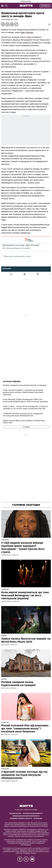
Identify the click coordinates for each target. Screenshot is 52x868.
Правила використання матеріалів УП (26, 816)
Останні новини (12, 381)
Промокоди (38, 818)
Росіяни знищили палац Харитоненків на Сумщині (25, 385)
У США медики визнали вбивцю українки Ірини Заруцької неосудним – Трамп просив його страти (23, 547)
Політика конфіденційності (33, 813)
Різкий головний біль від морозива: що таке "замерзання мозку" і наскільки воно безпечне (25, 728)
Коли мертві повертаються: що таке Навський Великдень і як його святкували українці (25, 595)
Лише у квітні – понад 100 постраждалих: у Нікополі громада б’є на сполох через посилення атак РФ (25, 407)
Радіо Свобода (27, 32)
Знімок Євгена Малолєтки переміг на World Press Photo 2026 (24, 422)
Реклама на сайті (15, 813)
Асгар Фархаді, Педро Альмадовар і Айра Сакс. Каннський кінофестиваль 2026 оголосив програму (25, 400)
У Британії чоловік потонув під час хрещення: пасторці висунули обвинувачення (23, 415)
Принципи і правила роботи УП (21, 818)
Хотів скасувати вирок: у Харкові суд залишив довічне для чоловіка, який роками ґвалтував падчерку (23, 392)
